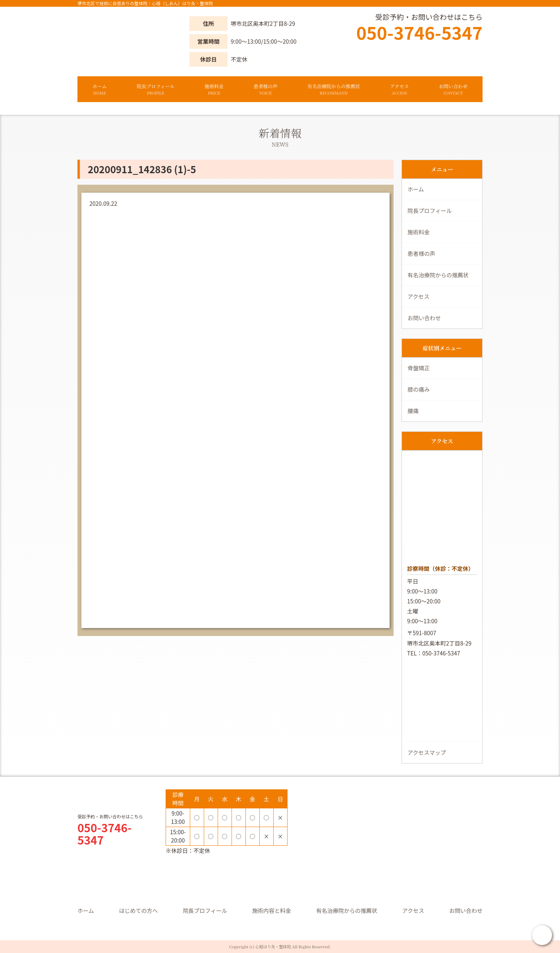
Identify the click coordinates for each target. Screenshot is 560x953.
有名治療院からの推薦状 (334, 89)
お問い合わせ (453, 89)
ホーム (100, 89)
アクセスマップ (427, 752)
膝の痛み (419, 389)
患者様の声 (266, 89)
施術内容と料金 (272, 910)
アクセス (400, 89)
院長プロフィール (155, 89)
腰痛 (413, 411)
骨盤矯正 (419, 368)
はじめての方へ (138, 910)
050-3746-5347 (419, 32)
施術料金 (214, 89)
